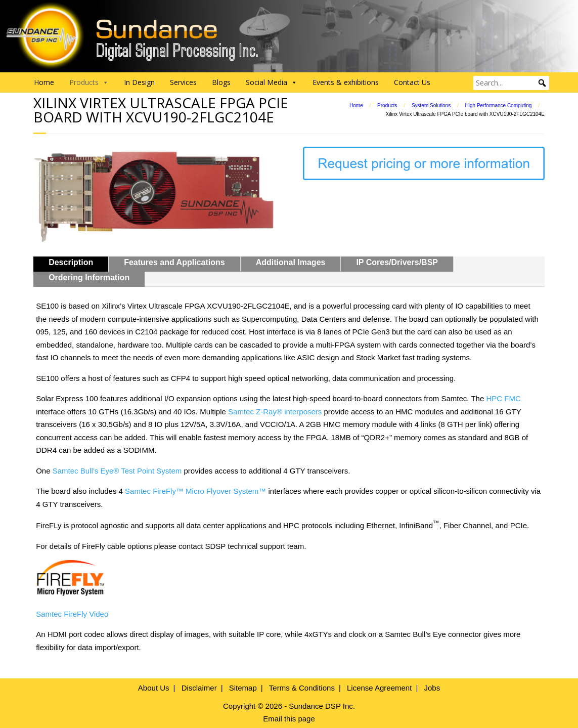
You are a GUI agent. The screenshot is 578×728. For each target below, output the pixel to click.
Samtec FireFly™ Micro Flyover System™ (195, 491)
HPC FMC (503, 398)
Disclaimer (199, 688)
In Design (139, 82)
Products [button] (89, 82)
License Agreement (379, 688)
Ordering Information (89, 277)
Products (387, 105)
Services (183, 82)
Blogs (221, 82)
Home (44, 82)
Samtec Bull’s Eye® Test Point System (117, 471)
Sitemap (243, 688)
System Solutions (431, 105)
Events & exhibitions (346, 82)
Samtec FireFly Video (72, 614)
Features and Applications (174, 262)
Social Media (272, 82)
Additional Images (291, 262)
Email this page (289, 719)
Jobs (432, 688)
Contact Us (412, 82)
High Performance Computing (499, 105)
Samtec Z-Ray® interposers (275, 412)
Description (71, 262)
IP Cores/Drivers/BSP (397, 262)
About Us (154, 688)
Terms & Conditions (302, 688)
